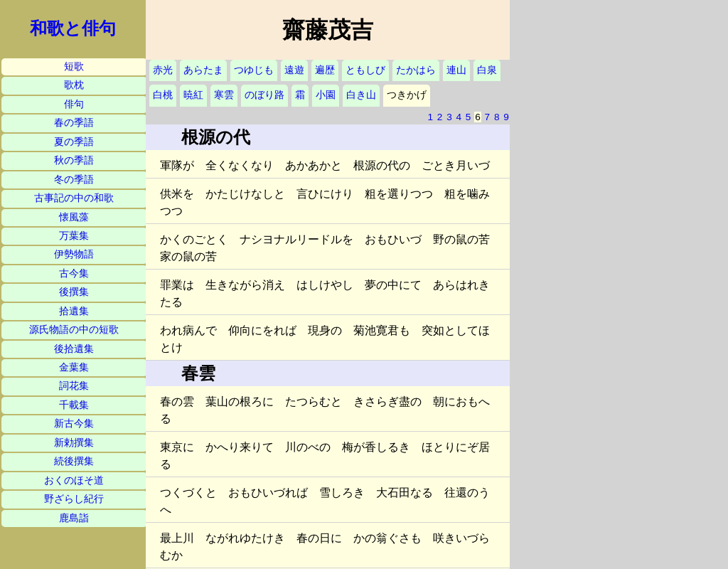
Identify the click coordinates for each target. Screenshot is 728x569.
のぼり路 (264, 95)
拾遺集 (74, 311)
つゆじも (254, 70)
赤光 (163, 70)
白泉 (487, 70)
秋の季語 (74, 160)
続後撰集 (74, 461)
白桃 (163, 95)
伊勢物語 (74, 254)
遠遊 (294, 70)
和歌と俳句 (73, 28)
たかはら (416, 70)
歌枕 (74, 85)
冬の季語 (74, 180)
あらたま (203, 70)
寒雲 (224, 95)
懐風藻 (74, 217)
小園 (326, 95)
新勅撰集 (74, 443)
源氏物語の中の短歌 (74, 330)
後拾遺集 (74, 349)
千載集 (74, 405)
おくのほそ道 (74, 480)
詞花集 (74, 386)
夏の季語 (74, 142)
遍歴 (325, 70)
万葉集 (74, 236)
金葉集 (74, 367)
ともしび (365, 70)
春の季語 (74, 123)
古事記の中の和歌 (74, 198)
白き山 (361, 95)
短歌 (74, 67)
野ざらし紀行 (74, 499)
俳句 (74, 104)
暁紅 (193, 95)
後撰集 (74, 292)
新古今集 (74, 424)
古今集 (74, 273)
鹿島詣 (74, 518)
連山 (456, 70)
